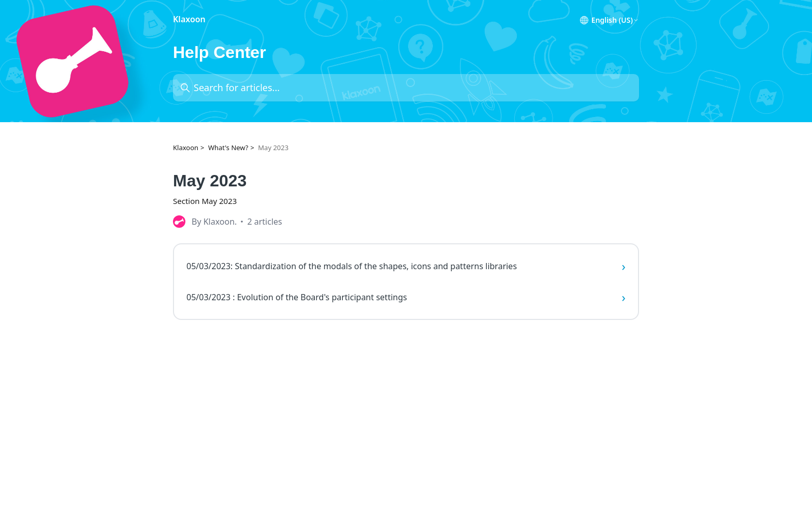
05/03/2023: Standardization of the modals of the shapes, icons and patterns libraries (406, 266)
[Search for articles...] (406, 88)
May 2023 (273, 148)
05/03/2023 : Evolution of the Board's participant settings (406, 297)
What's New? (228, 148)
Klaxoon (186, 148)
